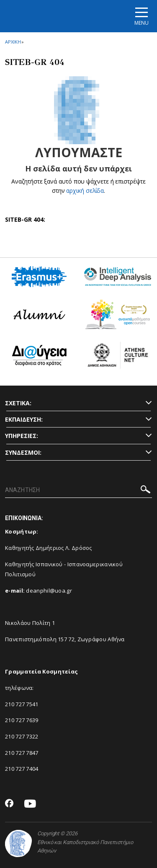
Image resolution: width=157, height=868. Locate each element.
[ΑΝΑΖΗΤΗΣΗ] (78, 490)
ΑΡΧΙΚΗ (13, 42)
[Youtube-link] (30, 804)
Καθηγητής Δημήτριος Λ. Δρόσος (49, 548)
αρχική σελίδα (85, 190)
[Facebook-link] (9, 804)
